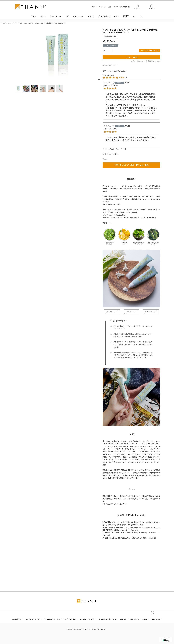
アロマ (34, 16)
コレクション (78, 16)
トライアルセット (104, 16)
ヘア (67, 16)
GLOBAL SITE (157, 619)
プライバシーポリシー (87, 619)
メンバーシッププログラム (66, 619)
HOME (3, 23)
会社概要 (134, 619)
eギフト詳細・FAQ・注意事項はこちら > (146, 61)
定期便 (126, 16)
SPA (135, 16)
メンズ (90, 16)
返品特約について (110, 66)
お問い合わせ (17, 619)
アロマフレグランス (12, 23)
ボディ (43, 16)
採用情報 (144, 619)
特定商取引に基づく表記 (108, 619)
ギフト (116, 16)
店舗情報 (123, 619)
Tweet (105, 159)
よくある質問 (48, 619)
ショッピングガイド (32, 619)
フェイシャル (56, 16)
